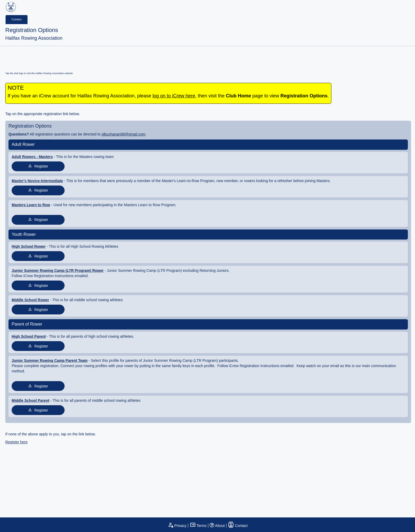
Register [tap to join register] (38, 166)
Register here (16, 442)
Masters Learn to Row (31, 205)
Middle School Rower (30, 300)
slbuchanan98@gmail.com (123, 134)
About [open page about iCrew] (217, 526)
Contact (17, 19)
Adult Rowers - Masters (32, 157)
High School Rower (29, 246)
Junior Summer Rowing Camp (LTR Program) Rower (58, 270)
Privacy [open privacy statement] (177, 526)
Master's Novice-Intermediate (37, 181)
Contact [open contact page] (238, 526)
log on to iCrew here (174, 96)
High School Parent (29, 336)
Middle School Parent (30, 400)
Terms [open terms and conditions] (198, 526)
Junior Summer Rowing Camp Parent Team (50, 360)
